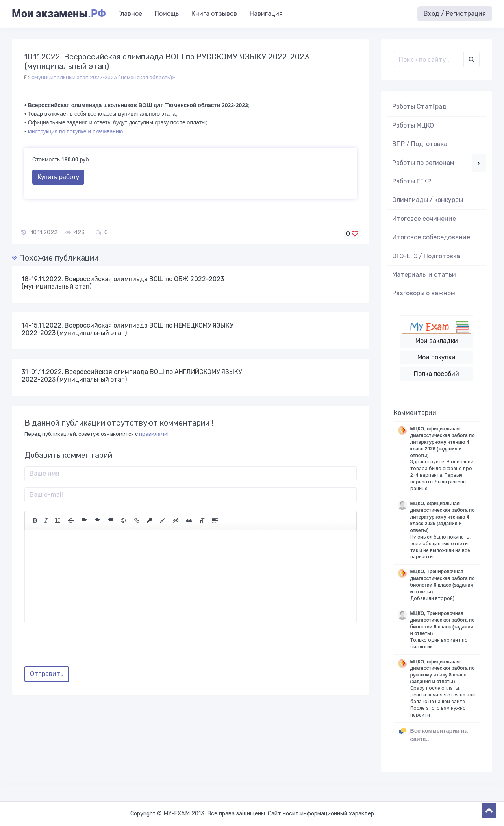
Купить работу (58, 177)
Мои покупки (436, 357)
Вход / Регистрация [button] (455, 14)
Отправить (47, 674)
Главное (130, 14)
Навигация (266, 14)
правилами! (154, 434)
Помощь (167, 14)
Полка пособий (436, 374)
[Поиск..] (429, 59)
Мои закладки (437, 341)
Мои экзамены (59, 14)
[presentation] (84, 648)
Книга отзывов (214, 14)
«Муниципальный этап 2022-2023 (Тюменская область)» (103, 77)
